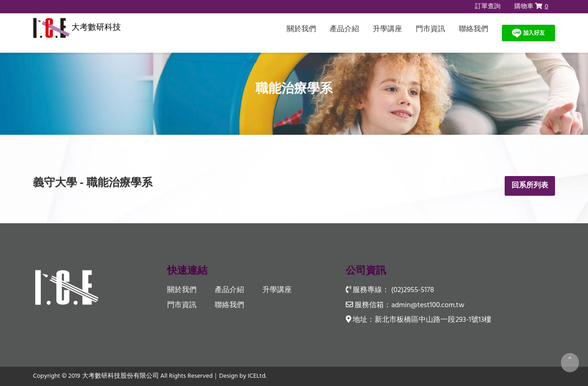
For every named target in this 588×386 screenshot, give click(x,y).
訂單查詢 (488, 7)
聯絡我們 (474, 29)
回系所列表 (530, 186)
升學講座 (387, 29)
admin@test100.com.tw (428, 305)
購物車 (531, 7)
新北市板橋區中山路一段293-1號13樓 (433, 320)
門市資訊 (430, 29)
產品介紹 (344, 29)
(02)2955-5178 (412, 290)
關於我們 (301, 29)
